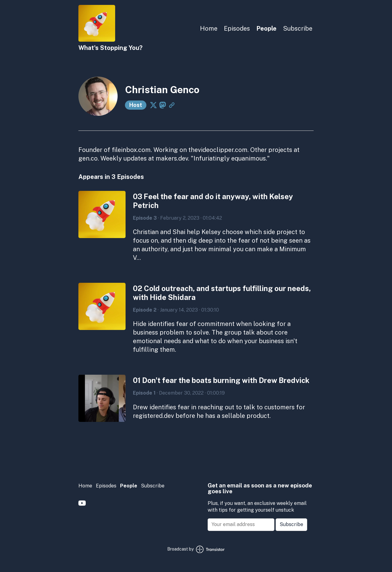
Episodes (237, 28)
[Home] (97, 40)
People (266, 28)
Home (209, 28)
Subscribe (298, 28)
